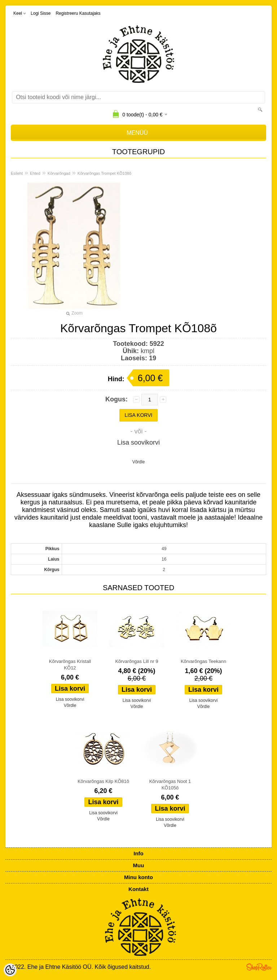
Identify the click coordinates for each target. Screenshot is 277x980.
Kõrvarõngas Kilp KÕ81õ (103, 781)
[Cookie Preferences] (10, 970)
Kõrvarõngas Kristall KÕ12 (70, 665)
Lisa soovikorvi (138, 442)
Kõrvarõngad (59, 173)
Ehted (35, 173)
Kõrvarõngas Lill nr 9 (137, 661)
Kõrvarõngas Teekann (203, 661)
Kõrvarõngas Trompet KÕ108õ (104, 173)
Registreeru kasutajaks (78, 13)
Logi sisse (41, 13)
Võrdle (139, 462)
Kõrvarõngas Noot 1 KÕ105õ (170, 785)
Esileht (17, 173)
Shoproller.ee (259, 967)
